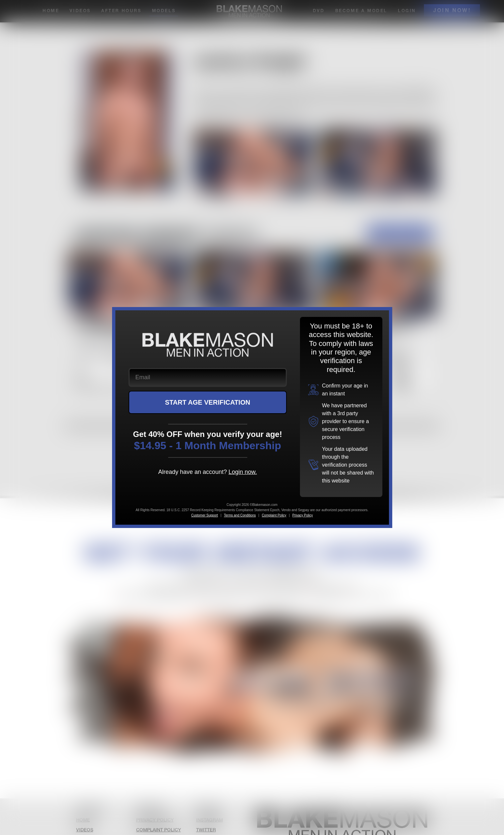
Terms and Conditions (240, 515)
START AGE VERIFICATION (208, 402)
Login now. (243, 472)
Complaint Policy (274, 515)
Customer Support (205, 515)
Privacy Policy (303, 515)
